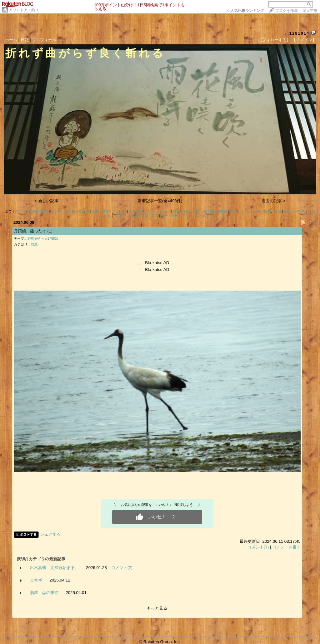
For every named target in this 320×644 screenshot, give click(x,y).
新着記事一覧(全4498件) (160, 201)
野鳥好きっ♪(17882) (43, 238)
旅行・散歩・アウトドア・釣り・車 (188, 216)
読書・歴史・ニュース (109, 211)
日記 (25, 40)
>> (245, 11)
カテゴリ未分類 (27, 211)
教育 (176, 211)
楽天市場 (310, 11)
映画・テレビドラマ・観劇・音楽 (255, 211)
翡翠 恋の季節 (44, 593)
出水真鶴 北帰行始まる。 (54, 568)
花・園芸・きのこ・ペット (149, 211)
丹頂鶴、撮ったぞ (30, 231)
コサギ (36, 580)
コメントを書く (286, 547)
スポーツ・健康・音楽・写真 (136, 216)
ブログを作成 (287, 11)
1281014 (300, 33)
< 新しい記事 (46, 201)
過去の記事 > (274, 201)
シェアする (50, 534)
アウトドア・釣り (24, 10)
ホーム (11, 40)
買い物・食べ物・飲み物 (70, 211)
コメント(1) (258, 547)
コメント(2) (122, 568)
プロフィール (44, 40)
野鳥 (45, 211)
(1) (50, 231)
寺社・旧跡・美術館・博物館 (205, 211)
